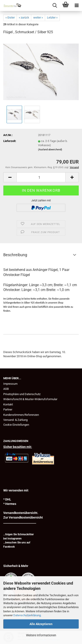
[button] (10, 177)
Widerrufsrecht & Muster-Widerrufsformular (30, 399)
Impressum (10, 384)
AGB (6, 389)
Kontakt (8, 404)
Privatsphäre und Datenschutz (22, 394)
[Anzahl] (41, 177)
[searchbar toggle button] (55, 6)
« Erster (10, 17)
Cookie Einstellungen (16, 425)
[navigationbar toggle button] (77, 6)
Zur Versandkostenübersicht (23, 517)
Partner (8, 409)
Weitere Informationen (41, 635)
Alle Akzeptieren (41, 624)
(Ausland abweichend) (50, 150)
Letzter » (52, 17)
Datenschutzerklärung (27, 615)
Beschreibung (15, 255)
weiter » (38, 17)
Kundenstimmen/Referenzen (21, 415)
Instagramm (14, 539)
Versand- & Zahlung (15, 420)
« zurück (24, 17)
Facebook (9, 547)
